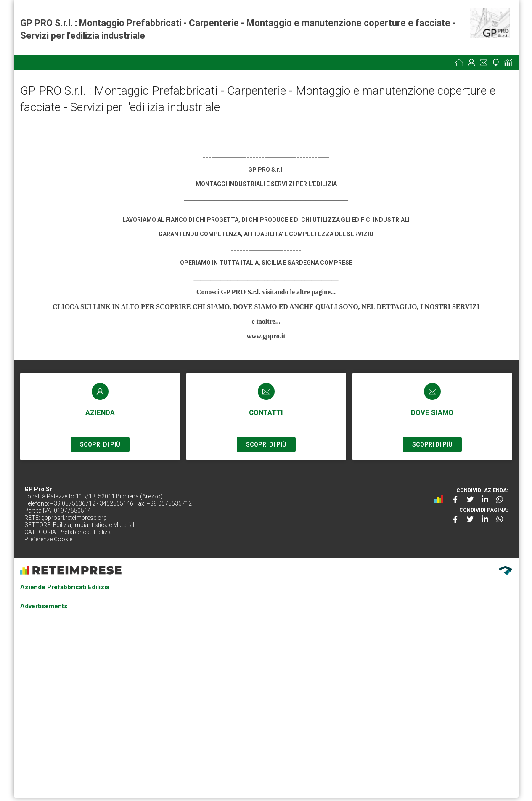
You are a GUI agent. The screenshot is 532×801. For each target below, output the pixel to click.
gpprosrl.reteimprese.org (74, 518)
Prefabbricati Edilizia (85, 532)
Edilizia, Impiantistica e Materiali (94, 525)
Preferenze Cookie (48, 539)
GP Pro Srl (39, 489)
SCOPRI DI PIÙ (100, 444)
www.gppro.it (266, 336)
